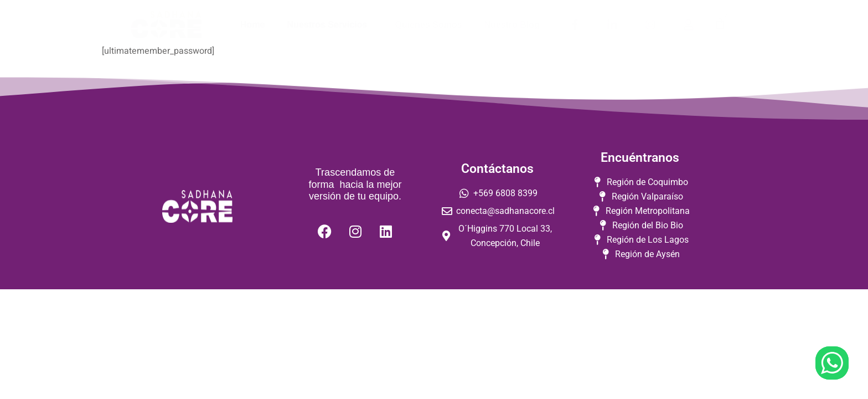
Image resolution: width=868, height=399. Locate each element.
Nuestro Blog (512, 25)
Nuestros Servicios (330, 25)
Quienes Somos (428, 25)
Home (252, 25)
